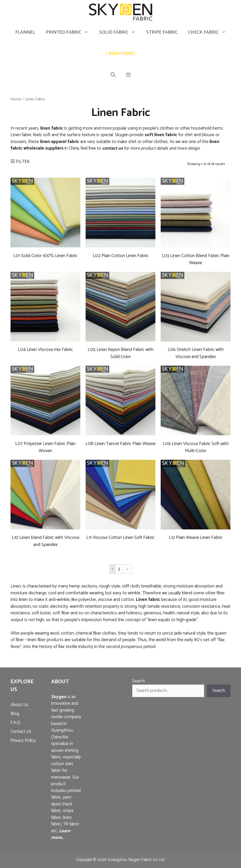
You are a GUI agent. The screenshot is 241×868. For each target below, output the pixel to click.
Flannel (25, 32)
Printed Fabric (70, 32)
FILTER (20, 162)
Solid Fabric (120, 32)
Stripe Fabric (162, 32)
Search (139, 681)
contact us (112, 148)
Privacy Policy (23, 741)
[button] (128, 75)
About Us (19, 705)
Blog (15, 714)
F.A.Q (15, 723)
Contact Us (21, 732)
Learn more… (61, 834)
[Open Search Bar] (113, 75)
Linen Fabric (121, 54)
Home (16, 99)
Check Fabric (210, 32)
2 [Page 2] (119, 569)
